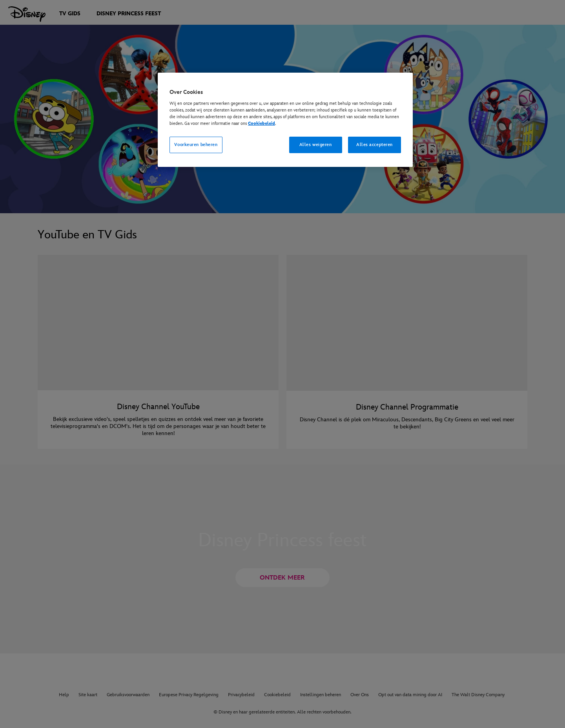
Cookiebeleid (262, 123)
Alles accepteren (375, 145)
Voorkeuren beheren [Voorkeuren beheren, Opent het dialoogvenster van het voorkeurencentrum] (196, 145)
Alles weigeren (316, 145)
